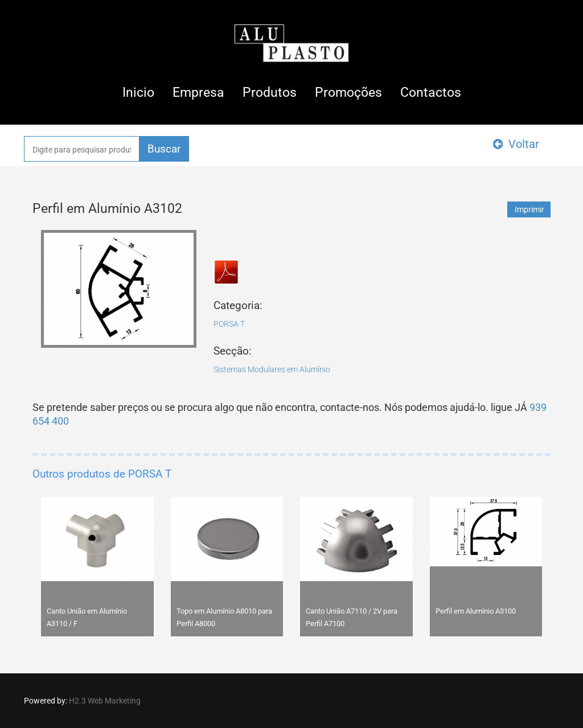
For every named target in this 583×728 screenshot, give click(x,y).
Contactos (431, 92)
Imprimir (529, 209)
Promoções (348, 92)
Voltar (516, 144)
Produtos (270, 92)
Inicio (138, 92)
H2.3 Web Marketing (105, 701)
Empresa (198, 92)
